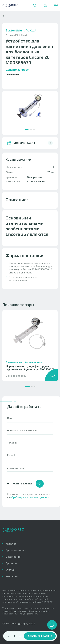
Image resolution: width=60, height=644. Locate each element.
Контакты (12, 576)
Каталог (11, 544)
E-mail (11, 460)
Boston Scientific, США (21, 35)
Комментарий (16, 473)
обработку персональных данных (30, 502)
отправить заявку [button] (25, 488)
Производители (16, 550)
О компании (14, 557)
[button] (27, 130)
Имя (10, 423)
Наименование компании (22, 435)
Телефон (12, 448)
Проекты (11, 563)
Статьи (10, 570)
